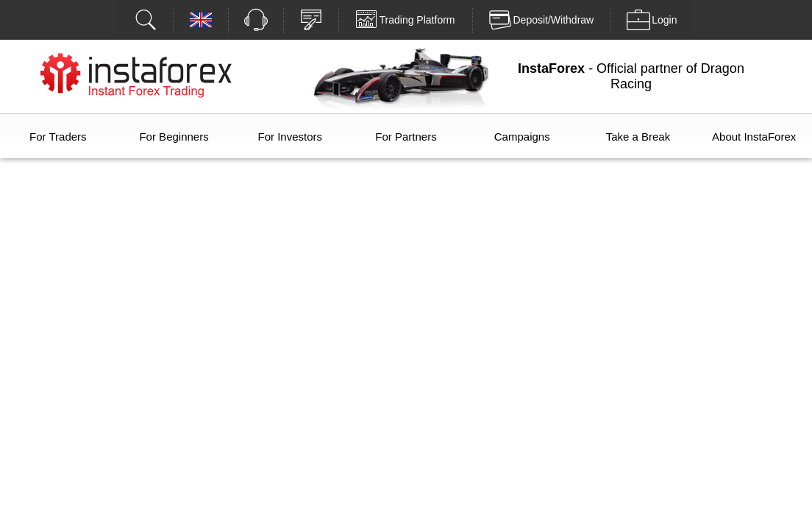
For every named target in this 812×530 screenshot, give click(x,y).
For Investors (291, 137)
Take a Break (638, 137)
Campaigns (522, 137)
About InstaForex (754, 137)
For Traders (58, 137)
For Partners (406, 137)
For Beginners (174, 137)
